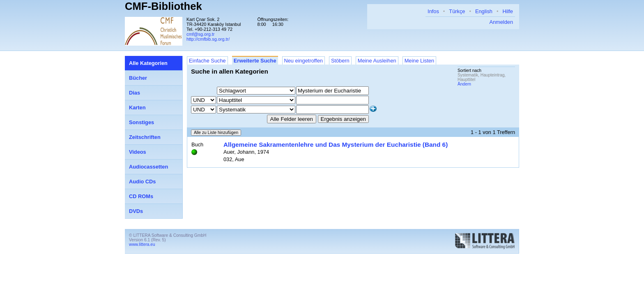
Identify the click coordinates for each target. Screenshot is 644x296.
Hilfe (508, 11)
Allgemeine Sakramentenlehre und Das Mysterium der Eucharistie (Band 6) (336, 145)
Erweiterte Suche (255, 61)
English (484, 11)
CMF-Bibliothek (163, 6)
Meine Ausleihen (377, 61)
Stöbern (340, 61)
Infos (433, 11)
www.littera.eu (142, 244)
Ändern (464, 84)
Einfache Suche (207, 61)
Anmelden (501, 22)
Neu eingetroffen (304, 61)
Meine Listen (420, 61)
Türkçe (457, 11)
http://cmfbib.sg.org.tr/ (208, 39)
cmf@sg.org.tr (200, 34)
